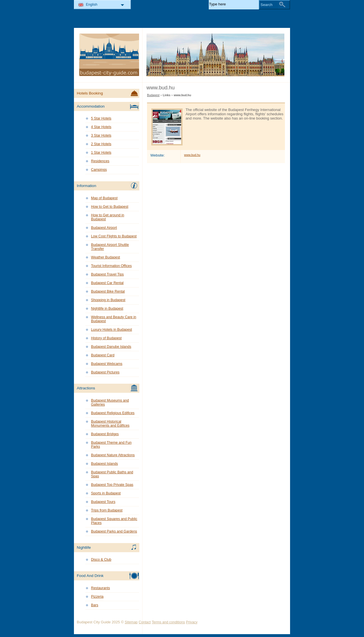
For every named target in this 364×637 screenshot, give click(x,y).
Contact (145, 622)
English (92, 5)
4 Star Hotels (101, 127)
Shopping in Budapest (108, 300)
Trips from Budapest (107, 510)
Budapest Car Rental (107, 283)
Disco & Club (101, 560)
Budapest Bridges (105, 434)
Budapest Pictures (105, 372)
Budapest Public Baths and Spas (112, 474)
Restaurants (101, 588)
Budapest (153, 95)
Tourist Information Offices (111, 266)
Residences (100, 161)
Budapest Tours (103, 502)
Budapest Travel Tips (107, 274)
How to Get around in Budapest (108, 217)
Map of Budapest (104, 198)
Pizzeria (97, 597)
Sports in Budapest (106, 493)
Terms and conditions (168, 622)
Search (266, 5)
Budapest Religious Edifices (113, 413)
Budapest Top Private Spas (112, 485)
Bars (95, 605)
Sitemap (131, 622)
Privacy (192, 622)
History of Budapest (106, 338)
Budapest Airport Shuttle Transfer (110, 247)
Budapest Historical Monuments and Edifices (110, 424)
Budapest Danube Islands (111, 347)
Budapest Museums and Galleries (110, 402)
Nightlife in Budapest (107, 309)
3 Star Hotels (101, 135)
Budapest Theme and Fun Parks (111, 445)
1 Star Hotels (101, 153)
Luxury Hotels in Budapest (111, 330)
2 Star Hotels (101, 144)
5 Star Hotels (101, 118)
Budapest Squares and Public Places (114, 521)
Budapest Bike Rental (108, 291)
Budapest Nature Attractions (113, 455)
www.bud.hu (192, 155)
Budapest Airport (104, 228)
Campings (99, 170)
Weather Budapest (106, 257)
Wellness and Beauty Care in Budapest (114, 319)
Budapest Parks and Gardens (114, 531)
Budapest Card (103, 355)
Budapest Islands (105, 464)
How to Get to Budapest (110, 207)
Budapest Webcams (107, 364)
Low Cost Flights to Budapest (114, 236)
